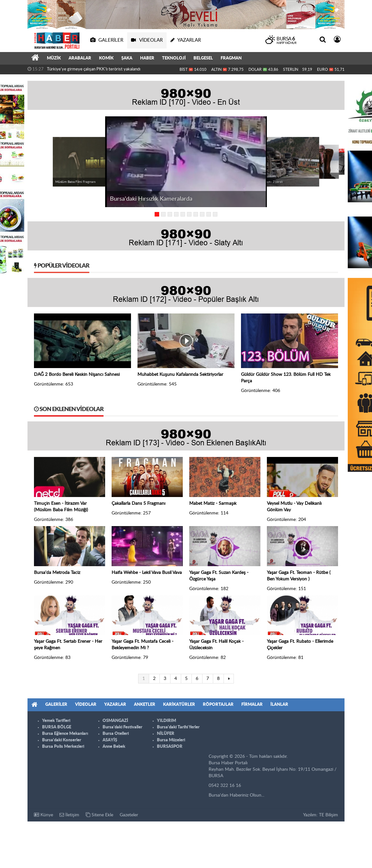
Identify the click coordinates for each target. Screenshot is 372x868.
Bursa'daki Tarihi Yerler (178, 727)
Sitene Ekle (99, 815)
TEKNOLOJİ (174, 58)
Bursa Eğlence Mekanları (65, 734)
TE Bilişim (328, 815)
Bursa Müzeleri (171, 740)
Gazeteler (129, 815)
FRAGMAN (231, 58)
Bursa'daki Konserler (62, 740)
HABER (147, 58)
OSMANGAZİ (115, 721)
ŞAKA (127, 58)
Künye (44, 815)
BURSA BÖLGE (57, 727)
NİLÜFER (166, 734)
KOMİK (106, 58)
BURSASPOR (170, 747)
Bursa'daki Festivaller (122, 727)
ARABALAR (80, 58)
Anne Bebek (114, 747)
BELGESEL (203, 58)
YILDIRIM (166, 721)
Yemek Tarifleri (56, 721)
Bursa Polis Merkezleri (63, 747)
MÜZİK (54, 58)
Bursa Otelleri (116, 734)
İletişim (69, 815)
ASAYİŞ (110, 740)
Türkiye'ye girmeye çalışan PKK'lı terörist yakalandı (94, 69)
